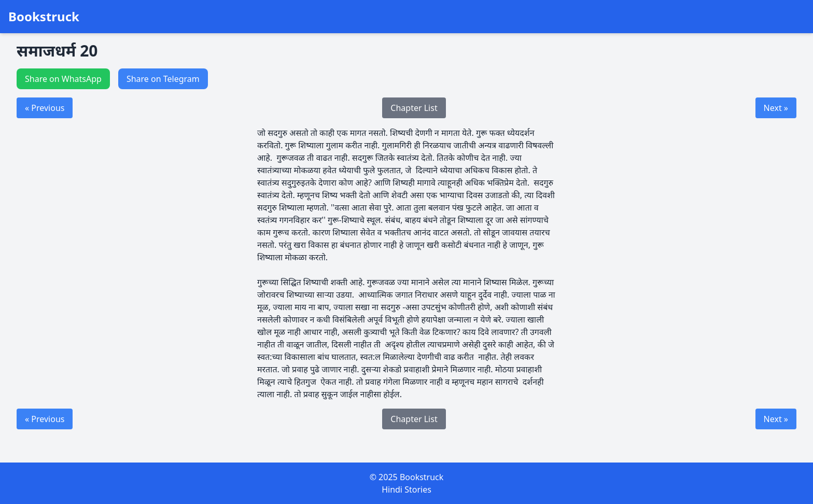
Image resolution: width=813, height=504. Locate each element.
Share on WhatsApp (63, 79)
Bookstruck (44, 17)
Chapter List (414, 108)
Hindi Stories (406, 489)
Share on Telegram (163, 79)
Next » (776, 108)
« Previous (45, 108)
